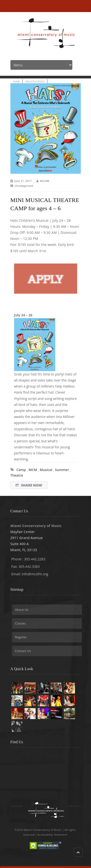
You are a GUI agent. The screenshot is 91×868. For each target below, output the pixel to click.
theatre (17, 475)
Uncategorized (35, 82)
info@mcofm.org (35, 574)
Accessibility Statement (52, 835)
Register (21, 637)
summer (62, 470)
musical (46, 470)
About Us (22, 610)
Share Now (29, 485)
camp (21, 470)
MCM (33, 470)
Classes (21, 623)
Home (17, 82)
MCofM (45, 181)
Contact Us (23, 651)
